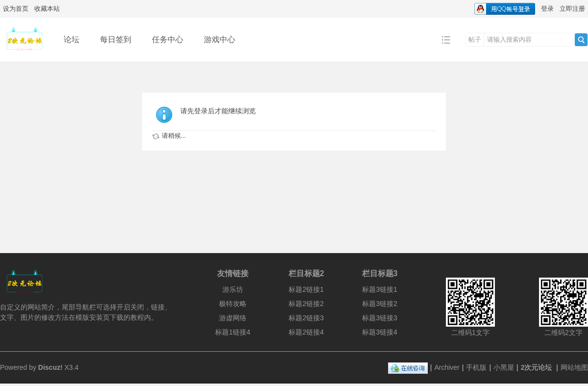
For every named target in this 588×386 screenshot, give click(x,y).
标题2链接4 (306, 332)
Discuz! (50, 367)
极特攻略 (233, 304)
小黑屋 (504, 367)
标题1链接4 (233, 332)
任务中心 (168, 39)
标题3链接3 (380, 318)
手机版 (476, 367)
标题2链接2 (306, 304)
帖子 (475, 39)
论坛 (72, 39)
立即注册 (572, 9)
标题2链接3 (306, 318)
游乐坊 (233, 289)
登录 (547, 9)
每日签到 (116, 39)
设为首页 (16, 9)
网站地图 (574, 367)
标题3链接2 (380, 304)
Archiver (447, 367)
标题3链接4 (380, 332)
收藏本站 (47, 9)
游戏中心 (220, 39)
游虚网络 (233, 318)
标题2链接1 (306, 289)
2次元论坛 (537, 367)
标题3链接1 (380, 289)
